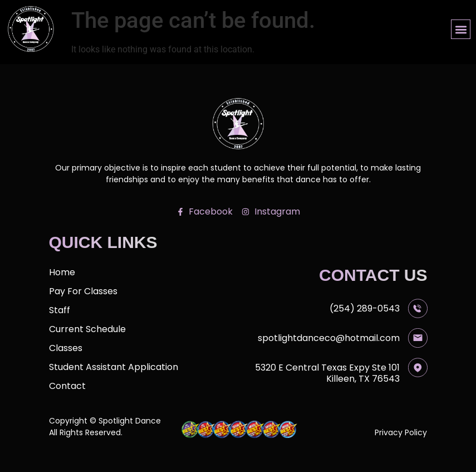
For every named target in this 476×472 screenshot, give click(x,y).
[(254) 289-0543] (418, 308)
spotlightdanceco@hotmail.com (329, 338)
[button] (461, 29)
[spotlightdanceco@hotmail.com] (418, 338)
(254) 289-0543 (365, 308)
